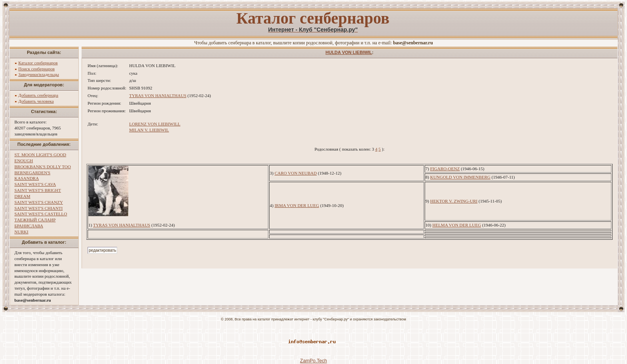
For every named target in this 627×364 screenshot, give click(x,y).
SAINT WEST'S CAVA (35, 184)
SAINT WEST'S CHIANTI (39, 208)
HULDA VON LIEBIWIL (349, 52)
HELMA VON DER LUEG (457, 225)
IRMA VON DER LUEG (297, 205)
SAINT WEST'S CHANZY (39, 202)
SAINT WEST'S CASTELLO (41, 214)
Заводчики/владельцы (39, 74)
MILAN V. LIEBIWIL (149, 130)
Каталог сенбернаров (38, 63)
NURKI (21, 232)
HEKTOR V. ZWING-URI (454, 201)
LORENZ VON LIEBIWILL (155, 124)
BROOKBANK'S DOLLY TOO (43, 167)
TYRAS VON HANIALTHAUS (158, 95)
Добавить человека (36, 101)
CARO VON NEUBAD (296, 173)
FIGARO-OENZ (445, 169)
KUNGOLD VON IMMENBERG (460, 177)
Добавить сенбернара (38, 95)
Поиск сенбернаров (37, 69)
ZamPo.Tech (313, 361)
